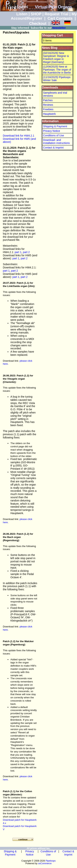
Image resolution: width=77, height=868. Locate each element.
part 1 (18, 252)
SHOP (36, 14)
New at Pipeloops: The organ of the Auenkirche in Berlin (57, 70)
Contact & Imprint (53, 148)
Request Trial (57, 14)
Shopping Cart (52, 35)
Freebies (48, 109)
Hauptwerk (49, 114)
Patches (48, 100)
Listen (22, 14)
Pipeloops (51, 861)
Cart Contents (60, 18)
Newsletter (59, 28)
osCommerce (45, 863)
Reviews (48, 105)
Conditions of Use (54, 135)
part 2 (26, 252)
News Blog (50, 48)
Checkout (38, 23)
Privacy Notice (51, 131)
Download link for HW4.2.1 (19, 136)
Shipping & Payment (55, 126)
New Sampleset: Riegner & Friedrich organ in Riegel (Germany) (56, 58)
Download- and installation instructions (56, 141)
